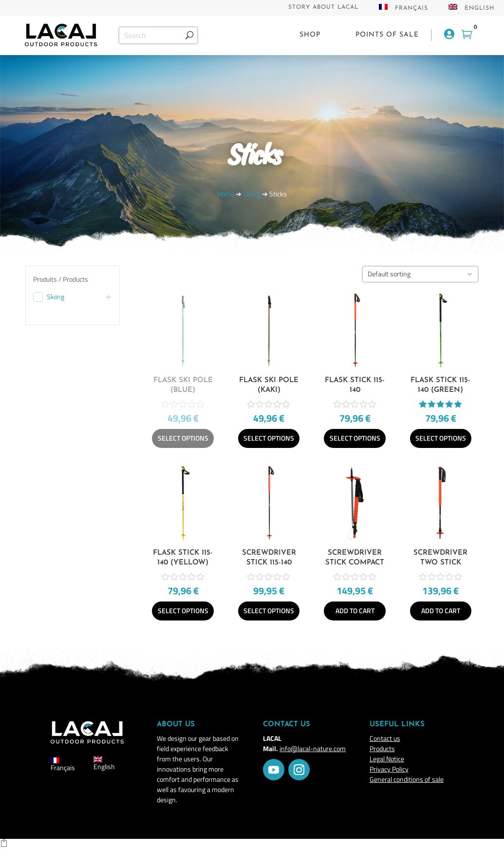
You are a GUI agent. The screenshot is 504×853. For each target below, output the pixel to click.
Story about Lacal (323, 7)
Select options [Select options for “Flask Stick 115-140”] (355, 438)
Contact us (385, 738)
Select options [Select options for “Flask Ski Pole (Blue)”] (183, 438)
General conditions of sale (407, 779)
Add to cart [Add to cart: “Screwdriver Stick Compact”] (355, 611)
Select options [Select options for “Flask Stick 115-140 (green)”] (441, 438)
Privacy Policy (389, 769)
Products (382, 748)
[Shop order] (420, 274)
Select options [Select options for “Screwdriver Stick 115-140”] (269, 611)
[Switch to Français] (403, 10)
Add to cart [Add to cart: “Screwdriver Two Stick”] (441, 611)
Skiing (252, 194)
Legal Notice (387, 759)
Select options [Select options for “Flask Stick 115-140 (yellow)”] (183, 611)
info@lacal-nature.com (313, 748)
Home (226, 194)
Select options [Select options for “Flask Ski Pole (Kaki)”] (269, 438)
